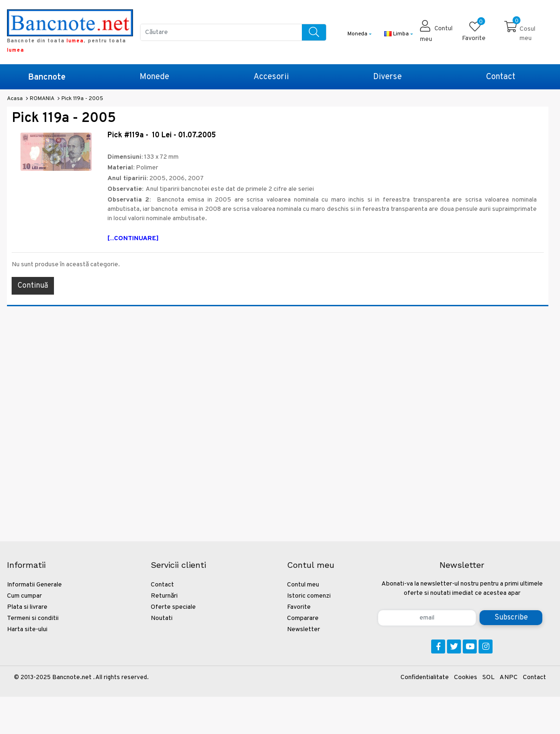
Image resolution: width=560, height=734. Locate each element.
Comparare (303, 618)
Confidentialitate (425, 677)
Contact (501, 77)
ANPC (509, 677)
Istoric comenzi (309, 596)
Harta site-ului (27, 630)
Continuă (33, 286)
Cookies (466, 677)
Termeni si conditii (33, 618)
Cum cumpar (24, 596)
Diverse (387, 77)
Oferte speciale (173, 607)
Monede (154, 77)
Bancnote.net (72, 677)
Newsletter (303, 630)
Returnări (164, 596)
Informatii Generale (34, 585)
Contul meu (303, 585)
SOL (488, 677)
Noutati (162, 618)
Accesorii (271, 77)
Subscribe (511, 618)
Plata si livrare (27, 607)
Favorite (299, 607)
